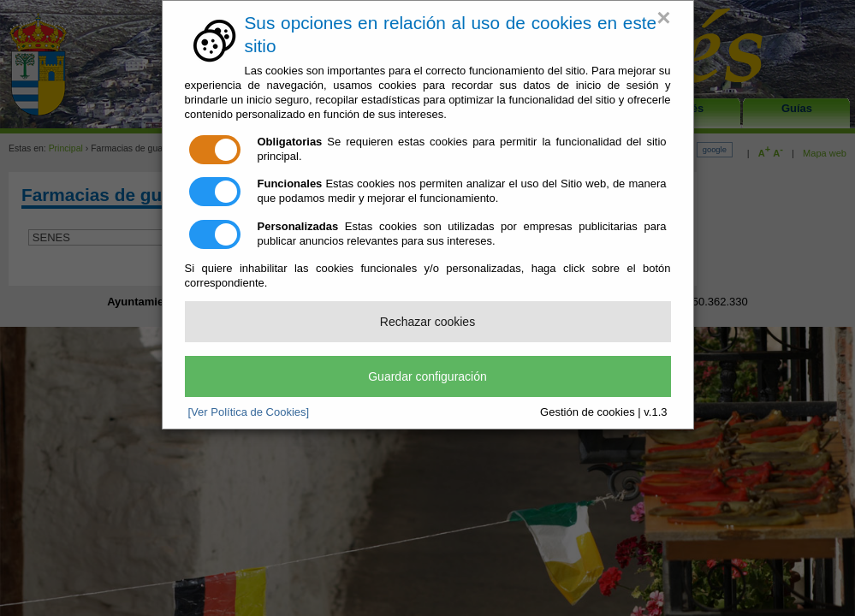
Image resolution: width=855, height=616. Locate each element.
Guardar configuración (427, 376)
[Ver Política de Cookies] (249, 412)
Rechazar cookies (427, 322)
